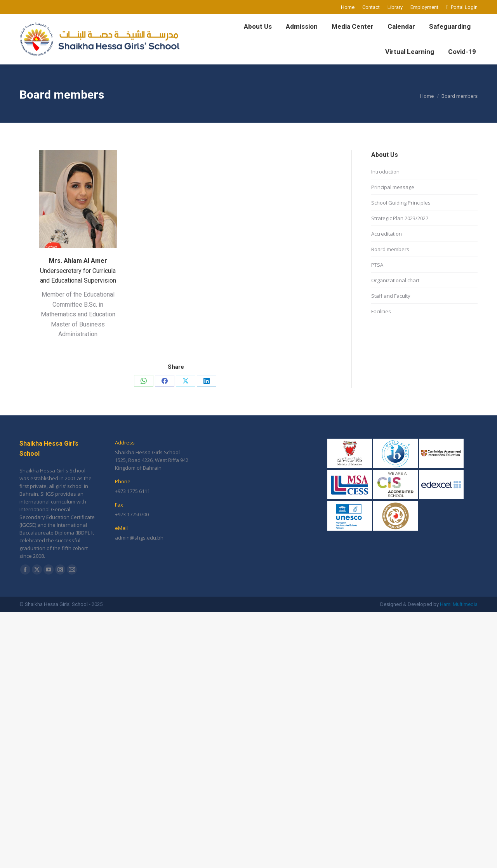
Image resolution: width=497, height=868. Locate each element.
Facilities (381, 311)
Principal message (393, 187)
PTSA (377, 265)
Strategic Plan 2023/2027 (400, 218)
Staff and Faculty (391, 296)
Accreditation (387, 234)
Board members (390, 249)
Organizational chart (395, 280)
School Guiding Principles (401, 203)
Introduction (385, 172)
